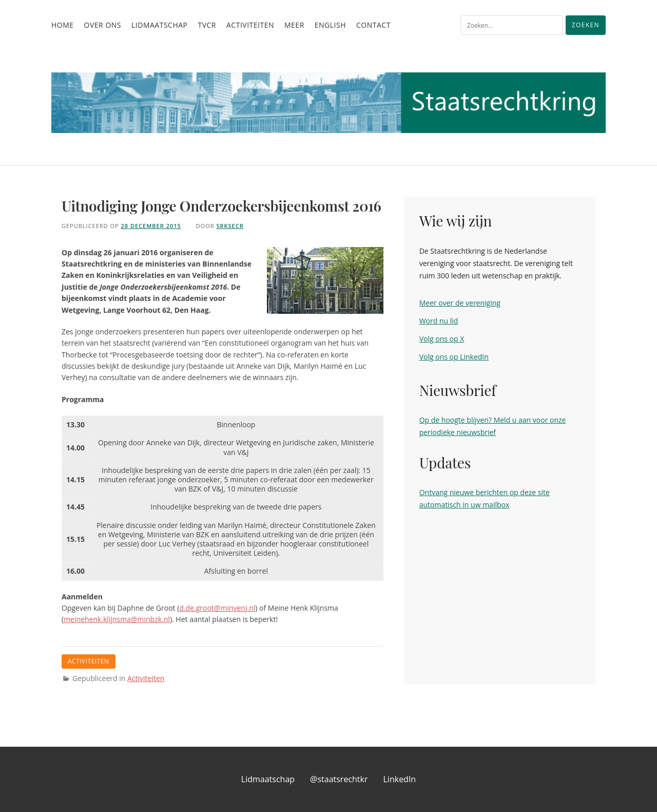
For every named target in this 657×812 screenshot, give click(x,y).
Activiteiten (250, 25)
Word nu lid (439, 321)
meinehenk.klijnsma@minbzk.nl (117, 619)
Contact (373, 25)
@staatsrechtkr (339, 779)
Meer (294, 25)
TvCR (207, 25)
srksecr (230, 226)
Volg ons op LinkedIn (454, 357)
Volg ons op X (442, 339)
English (330, 25)
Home (63, 25)
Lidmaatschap (159, 25)
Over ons (103, 25)
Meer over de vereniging (460, 303)
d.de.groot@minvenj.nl (217, 608)
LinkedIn (400, 779)
